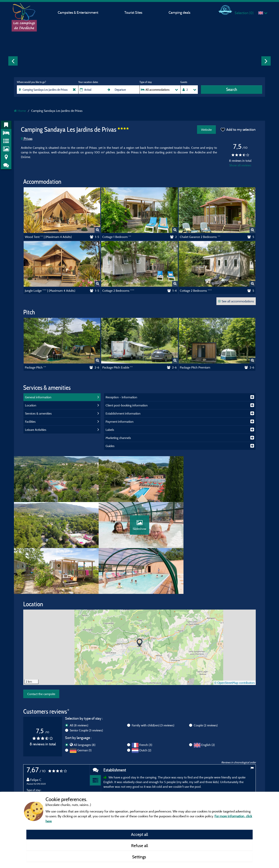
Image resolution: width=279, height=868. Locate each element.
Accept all (139, 834)
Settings (140, 857)
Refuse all (140, 846)
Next (266, 61)
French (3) (146, 700)
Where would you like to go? (31, 82)
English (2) (208, 700)
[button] (140, 598)
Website (206, 130)
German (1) (84, 705)
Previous (13, 61)
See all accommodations (236, 301)
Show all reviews (240, 165)
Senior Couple (86, 685)
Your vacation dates (88, 82)
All (79, 680)
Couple (206, 680)
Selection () (244, 13)
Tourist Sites (133, 12)
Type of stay (146, 82)
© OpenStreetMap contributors (235, 638)
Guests (184, 82)
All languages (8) (84, 700)
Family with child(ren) (153, 680)
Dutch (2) (145, 705)
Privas (27, 139)
